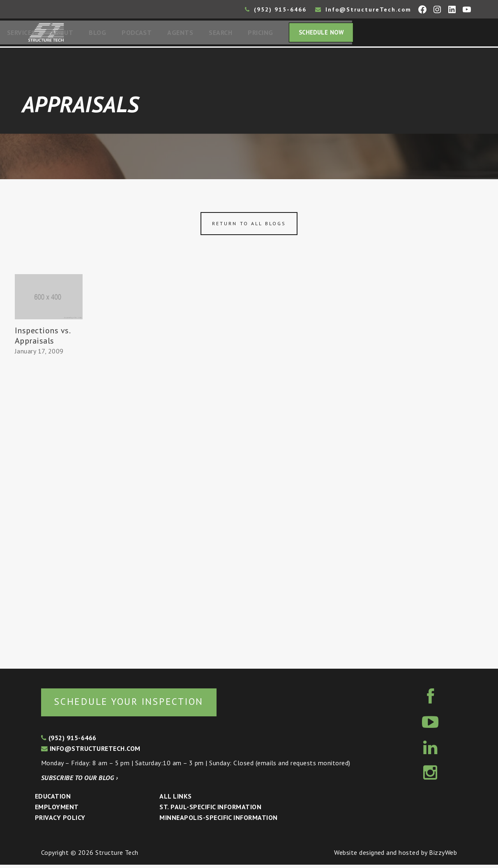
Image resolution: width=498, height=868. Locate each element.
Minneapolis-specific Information (218, 821)
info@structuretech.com (91, 752)
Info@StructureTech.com (363, 9)
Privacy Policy (60, 821)
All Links (175, 799)
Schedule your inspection (138, 704)
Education (53, 799)
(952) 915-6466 (276, 9)
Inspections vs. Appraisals (42, 338)
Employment (57, 810)
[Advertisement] (49, 511)
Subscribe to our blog (80, 781)
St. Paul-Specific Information (210, 810)
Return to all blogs (249, 226)
